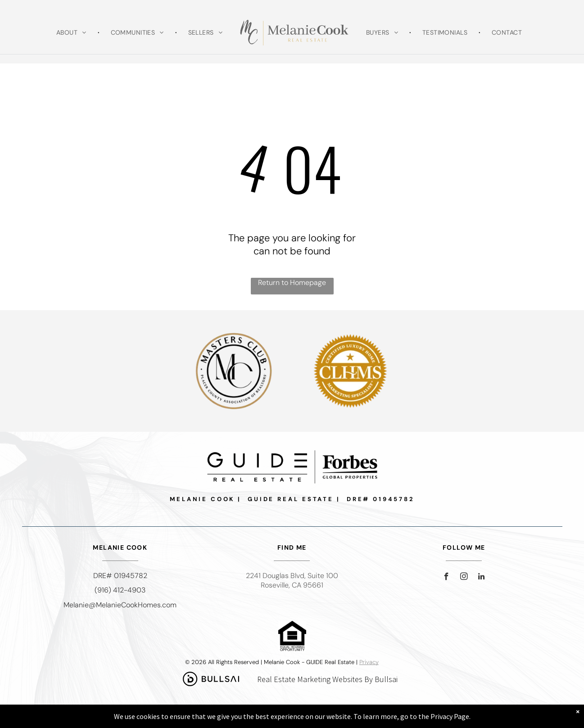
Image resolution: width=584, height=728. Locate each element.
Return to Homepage (292, 283)
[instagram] (464, 578)
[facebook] (446, 578)
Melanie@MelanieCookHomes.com (120, 605)
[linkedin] (482, 578)
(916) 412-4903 (120, 590)
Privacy (369, 662)
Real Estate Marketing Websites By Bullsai (327, 679)
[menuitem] (72, 32)
